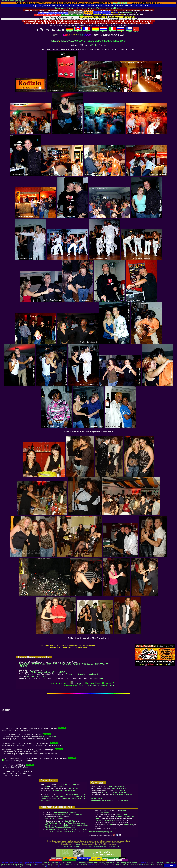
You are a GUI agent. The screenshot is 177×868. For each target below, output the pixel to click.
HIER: (47, 672)
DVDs (73, 821)
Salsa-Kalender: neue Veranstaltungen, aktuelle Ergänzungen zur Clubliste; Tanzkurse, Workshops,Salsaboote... (67, 825)
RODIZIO (77, 664)
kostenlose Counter (65, 8)
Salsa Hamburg (121, 863)
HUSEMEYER (52, 664)
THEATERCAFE (101, 664)
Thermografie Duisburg (39, 866)
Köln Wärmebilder (52, 866)
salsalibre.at (120, 3)
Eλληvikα (129, 31)
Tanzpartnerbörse (52, 829)
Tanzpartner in (37, 676)
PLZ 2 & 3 (74, 829)
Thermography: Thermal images (165, 863)
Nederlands (104, 31)
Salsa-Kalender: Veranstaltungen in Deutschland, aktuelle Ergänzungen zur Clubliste (63, 798)
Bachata (47, 863)
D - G (47, 786)
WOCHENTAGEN (119, 789)
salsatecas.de (68, 41)
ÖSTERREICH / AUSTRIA (76, 831)
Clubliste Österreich (116, 787)
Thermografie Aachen (8, 866)
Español (95, 31)
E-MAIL (114, 828)
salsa (57, 863)
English (78, 31)
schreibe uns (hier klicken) (105, 820)
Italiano (112, 31)
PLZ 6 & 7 (50, 831)
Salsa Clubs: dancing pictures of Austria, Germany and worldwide (94, 863)
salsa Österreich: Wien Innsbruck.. (77, 864)
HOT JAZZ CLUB (38, 664)
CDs (66, 821)
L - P (57, 786)
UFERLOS (23, 666)
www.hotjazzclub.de (48, 737)
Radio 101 (150, 863)
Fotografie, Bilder (135, 864)
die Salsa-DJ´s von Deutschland (64, 790)
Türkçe (136, 31)
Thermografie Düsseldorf (23, 866)
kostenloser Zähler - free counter (153, 864)
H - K (52, 786)
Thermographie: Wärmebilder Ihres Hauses (51, 864)
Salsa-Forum (98, 678)
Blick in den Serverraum (122, 795)
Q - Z (63, 786)
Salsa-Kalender (67, 863)
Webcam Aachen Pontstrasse (119, 864)
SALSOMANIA (88, 664)
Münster (94, 45)
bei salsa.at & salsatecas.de (68, 815)
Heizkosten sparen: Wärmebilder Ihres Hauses (99, 8)
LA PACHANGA (65, 664)
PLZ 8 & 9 (60, 831)
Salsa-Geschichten (124, 814)
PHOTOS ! (73, 788)
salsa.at (55, 41)
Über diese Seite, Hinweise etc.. (66, 813)
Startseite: (77, 683)
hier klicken (128, 825)
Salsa (53, 863)
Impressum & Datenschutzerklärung (72, 846)
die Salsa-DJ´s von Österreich (114, 793)
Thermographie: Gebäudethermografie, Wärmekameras (18, 864)
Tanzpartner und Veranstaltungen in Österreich (110, 801)
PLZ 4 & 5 (83, 829)
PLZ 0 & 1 (64, 829)
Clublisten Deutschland (67, 784)
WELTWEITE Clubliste (54, 819)
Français (87, 31)
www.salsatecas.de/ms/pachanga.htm (13, 1)
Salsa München (132, 863)
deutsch (69, 31)
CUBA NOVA (24, 664)
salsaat (112, 686)
